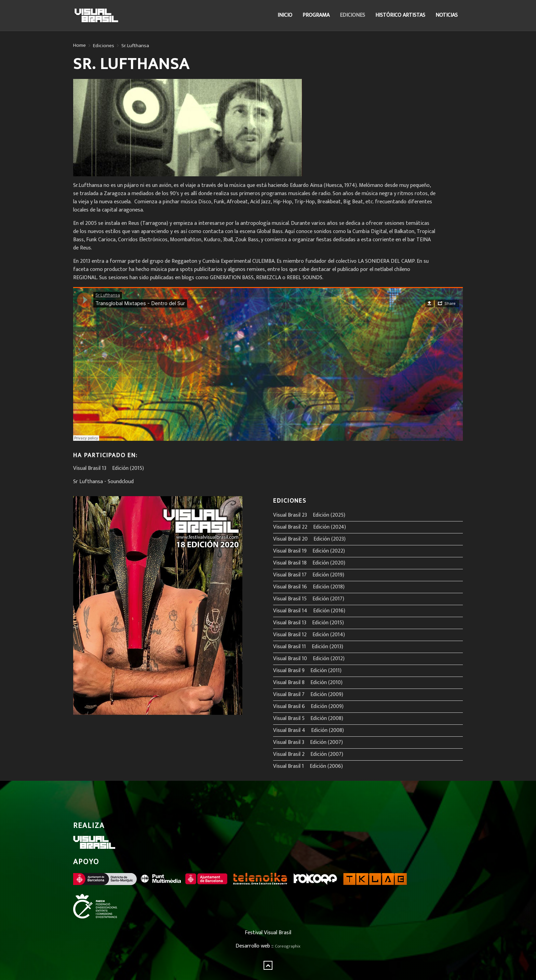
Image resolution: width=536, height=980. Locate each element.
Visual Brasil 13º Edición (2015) (109, 468)
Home (79, 45)
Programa (316, 15)
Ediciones (352, 15)
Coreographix (288, 946)
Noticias (447, 15)
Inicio (285, 15)
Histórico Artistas (400, 15)
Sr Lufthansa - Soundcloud (103, 482)
